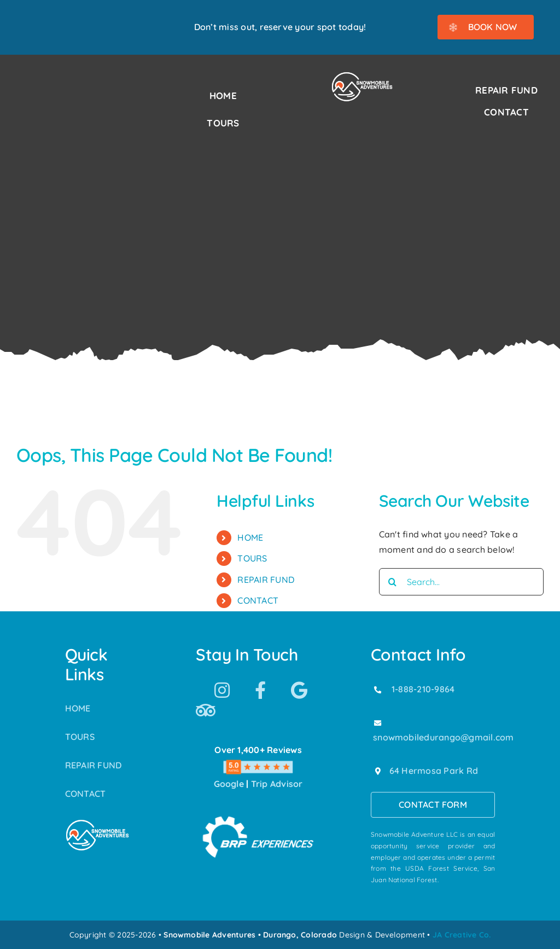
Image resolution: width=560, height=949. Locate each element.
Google (229, 784)
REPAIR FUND (266, 580)
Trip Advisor (277, 784)
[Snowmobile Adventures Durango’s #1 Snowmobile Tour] (362, 76)
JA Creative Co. (462, 935)
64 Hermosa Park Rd (434, 771)
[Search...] (461, 582)
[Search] (393, 582)
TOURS (252, 558)
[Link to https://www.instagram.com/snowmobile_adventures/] (222, 690)
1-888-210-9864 (423, 689)
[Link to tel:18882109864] (378, 690)
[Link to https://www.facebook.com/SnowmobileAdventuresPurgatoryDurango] (260, 690)
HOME (250, 537)
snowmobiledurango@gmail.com (443, 737)
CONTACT (258, 600)
